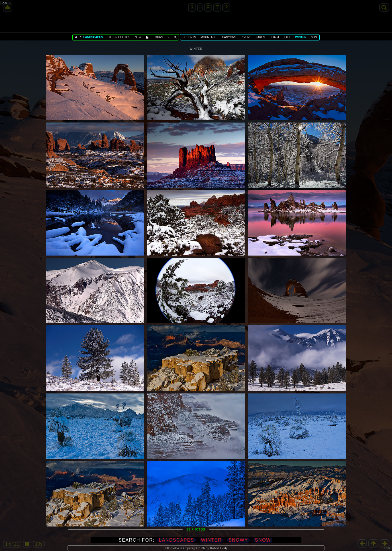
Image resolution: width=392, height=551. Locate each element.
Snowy (238, 540)
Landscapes (177, 540)
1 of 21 (12, 544)
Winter (212, 540)
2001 (5, 3)
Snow (263, 540)
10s (39, 544)
